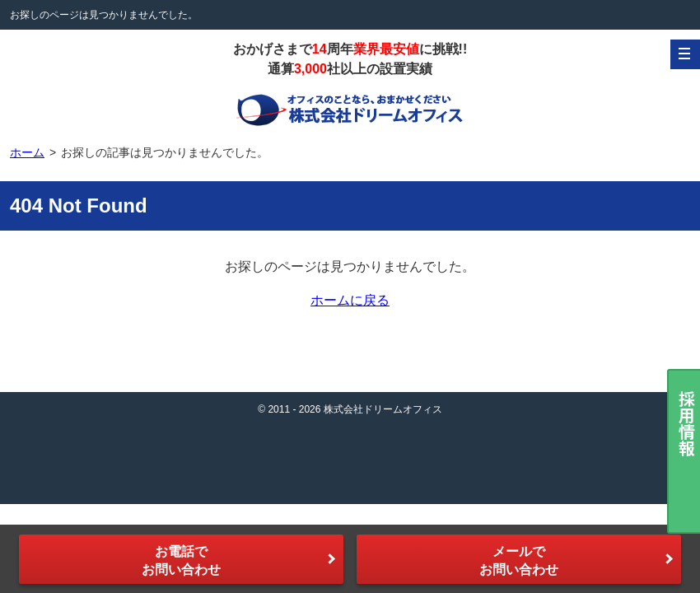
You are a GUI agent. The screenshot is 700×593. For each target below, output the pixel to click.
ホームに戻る (350, 300)
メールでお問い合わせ (519, 560)
